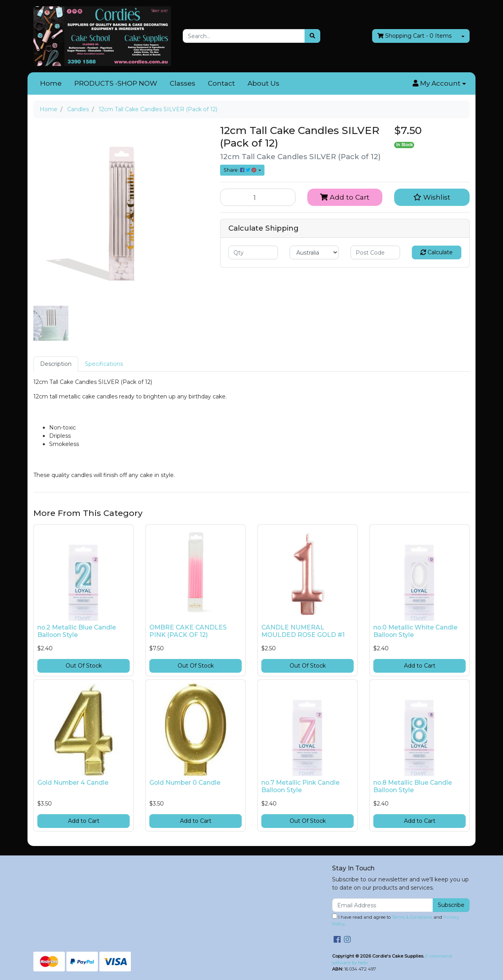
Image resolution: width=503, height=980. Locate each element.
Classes (183, 83)
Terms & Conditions (412, 917)
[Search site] (312, 36)
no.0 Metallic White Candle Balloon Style (415, 631)
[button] (439, 84)
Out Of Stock (84, 666)
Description (56, 364)
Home (51, 83)
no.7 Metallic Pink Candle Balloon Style (300, 786)
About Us (263, 83)
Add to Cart (345, 197)
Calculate (437, 252)
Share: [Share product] (240, 170)
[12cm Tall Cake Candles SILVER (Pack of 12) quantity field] (258, 197)
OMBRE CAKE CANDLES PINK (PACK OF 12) (188, 631)
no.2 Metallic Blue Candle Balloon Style (77, 631)
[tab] (56, 364)
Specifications (104, 364)
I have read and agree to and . (396, 920)
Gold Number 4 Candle (73, 783)
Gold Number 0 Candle (185, 783)
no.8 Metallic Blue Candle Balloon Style (413, 786)
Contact (221, 83)
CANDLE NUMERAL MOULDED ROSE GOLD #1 (303, 631)
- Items (414, 36)
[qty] (253, 252)
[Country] (314, 252)
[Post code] (375, 252)
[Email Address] (383, 905)
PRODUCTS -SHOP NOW (116, 83)
